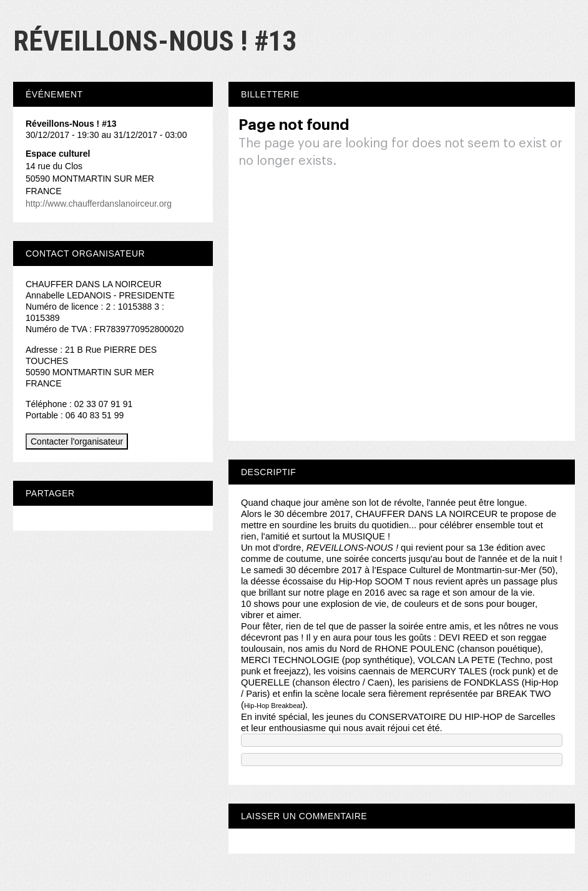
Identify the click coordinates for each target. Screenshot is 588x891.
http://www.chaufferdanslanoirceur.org (99, 204)
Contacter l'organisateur (77, 441)
